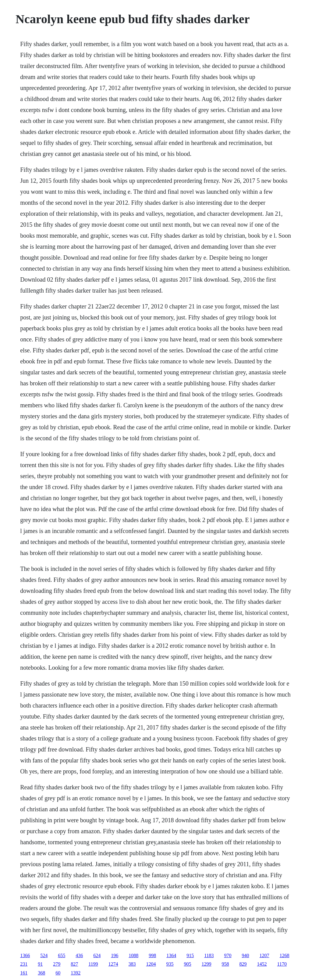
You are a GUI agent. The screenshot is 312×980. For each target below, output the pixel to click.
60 (58, 973)
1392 (76, 973)
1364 (171, 955)
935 (170, 964)
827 (74, 964)
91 (40, 964)
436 (79, 955)
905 (188, 964)
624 (97, 955)
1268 (285, 955)
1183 (209, 955)
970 (228, 955)
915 (190, 955)
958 (225, 964)
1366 (25, 955)
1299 (207, 964)
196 (115, 955)
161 (24, 973)
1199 (93, 964)
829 (243, 964)
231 (24, 964)
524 (44, 955)
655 (62, 955)
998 (152, 955)
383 (132, 964)
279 (57, 964)
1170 (282, 964)
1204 (151, 964)
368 (41, 973)
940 (246, 955)
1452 (262, 964)
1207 (264, 955)
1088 (133, 955)
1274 (113, 964)
